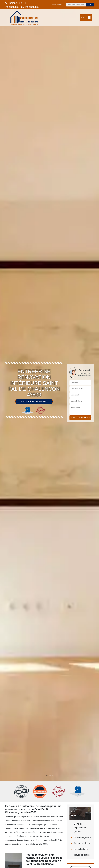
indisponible (14, 3)
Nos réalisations (34, 402)
